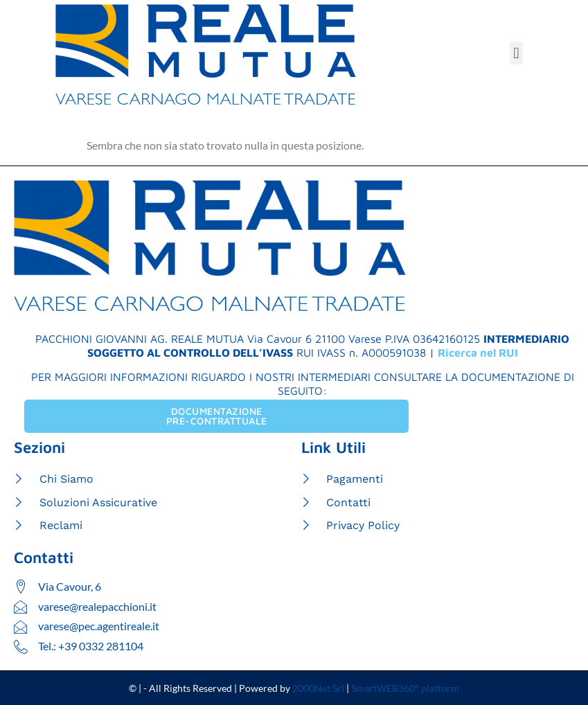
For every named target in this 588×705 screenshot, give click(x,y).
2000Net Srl (318, 689)
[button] (516, 53)
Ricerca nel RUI (478, 352)
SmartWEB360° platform (405, 689)
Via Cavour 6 (279, 339)
